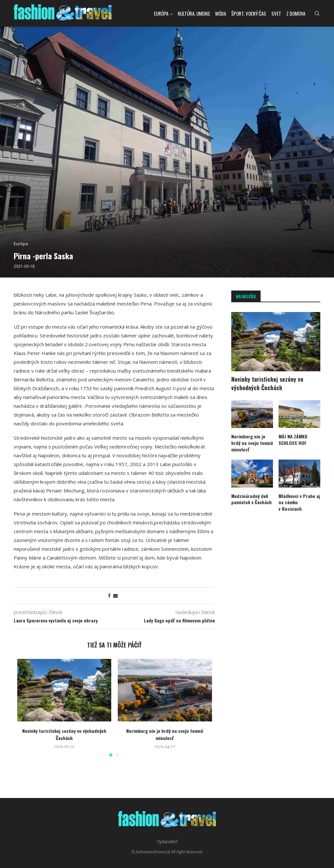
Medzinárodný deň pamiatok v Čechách (251, 499)
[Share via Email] (115, 596)
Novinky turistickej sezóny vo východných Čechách (64, 734)
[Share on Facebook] (109, 596)
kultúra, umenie (194, 13)
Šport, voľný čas (249, 13)
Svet (276, 13)
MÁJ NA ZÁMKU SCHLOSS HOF (293, 440)
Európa (161, 13)
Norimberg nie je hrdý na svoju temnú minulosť (165, 734)
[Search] (317, 13)
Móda (221, 13)
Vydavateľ (167, 841)
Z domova (296, 13)
